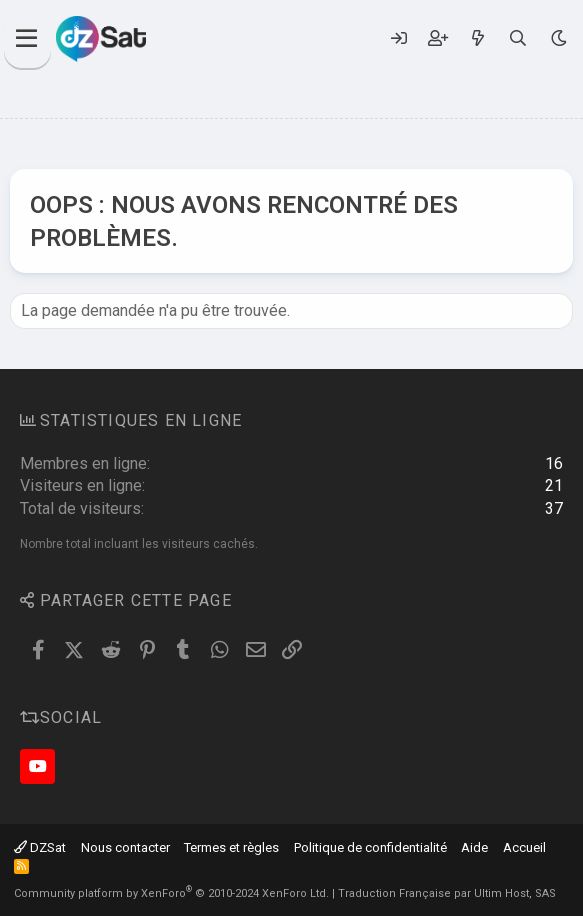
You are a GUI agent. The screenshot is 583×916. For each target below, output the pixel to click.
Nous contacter (125, 847)
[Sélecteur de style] (558, 38)
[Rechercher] (518, 38)
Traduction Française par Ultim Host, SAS (447, 893)
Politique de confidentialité (370, 847)
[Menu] (27, 39)
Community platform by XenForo (171, 893)
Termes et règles (231, 847)
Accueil (524, 847)
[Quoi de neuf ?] (477, 38)
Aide (474, 847)
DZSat (40, 847)
